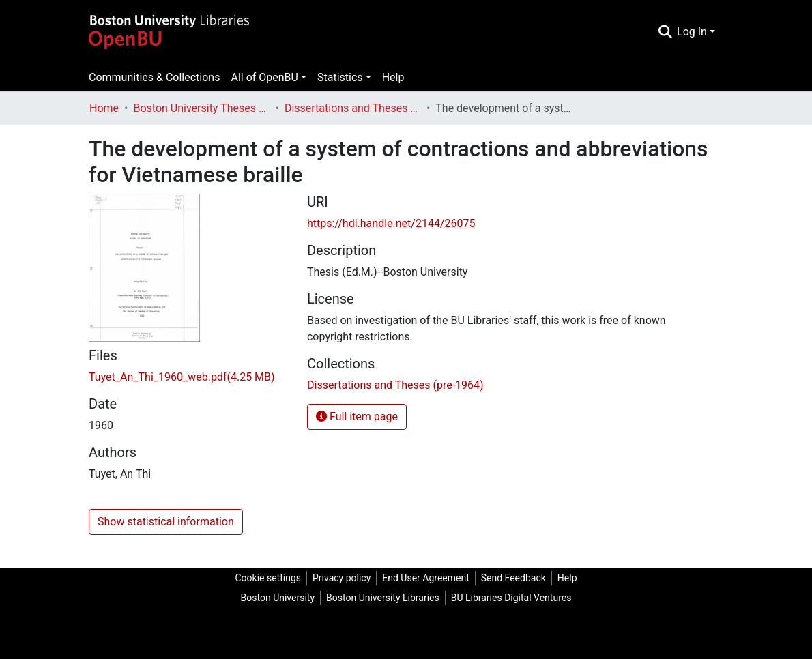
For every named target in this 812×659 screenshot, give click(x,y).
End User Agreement (425, 578)
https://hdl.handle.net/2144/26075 (391, 223)
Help (393, 77)
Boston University (278, 598)
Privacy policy (342, 578)
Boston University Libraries (383, 598)
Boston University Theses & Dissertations (201, 108)
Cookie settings (268, 578)
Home (104, 108)
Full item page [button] (357, 416)
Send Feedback (513, 578)
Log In (692, 32)
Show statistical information (166, 522)
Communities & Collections (154, 77)
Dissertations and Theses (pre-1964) (353, 108)
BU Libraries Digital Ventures (511, 598)
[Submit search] (665, 32)
